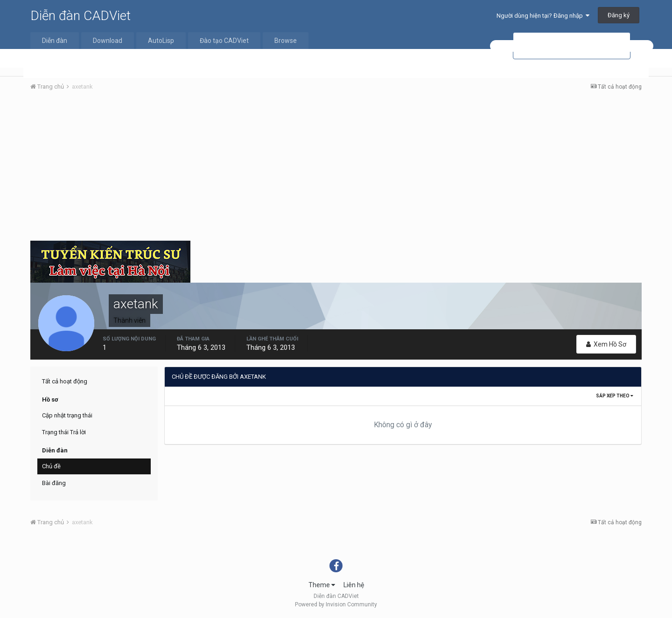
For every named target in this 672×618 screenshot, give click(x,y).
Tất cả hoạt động (65, 381)
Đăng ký (619, 15)
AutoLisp (161, 41)
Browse (286, 41)
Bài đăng (54, 483)
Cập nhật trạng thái (67, 415)
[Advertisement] (336, 168)
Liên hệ (354, 585)
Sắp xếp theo (615, 396)
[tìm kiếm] (572, 46)
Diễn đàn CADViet (80, 16)
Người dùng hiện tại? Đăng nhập (543, 16)
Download (108, 41)
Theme (322, 585)
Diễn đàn (55, 41)
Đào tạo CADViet (224, 41)
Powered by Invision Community (336, 604)
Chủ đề (51, 466)
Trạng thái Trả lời (64, 432)
